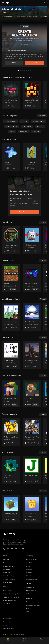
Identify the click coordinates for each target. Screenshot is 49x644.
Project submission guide (11, 594)
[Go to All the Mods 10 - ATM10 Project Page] (11, 432)
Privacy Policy (7, 622)
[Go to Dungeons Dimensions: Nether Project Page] (32, 95)
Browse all (42, 116)
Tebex (27, 609)
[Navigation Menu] (3, 3)
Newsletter (29, 569)
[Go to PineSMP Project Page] (11, 278)
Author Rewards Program (11, 597)
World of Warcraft (9, 566)
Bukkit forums (30, 576)
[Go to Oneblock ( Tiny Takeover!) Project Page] (11, 509)
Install (35, 63)
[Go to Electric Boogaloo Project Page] (32, 157)
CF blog (28, 566)
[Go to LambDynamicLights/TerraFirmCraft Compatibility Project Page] (11, 317)
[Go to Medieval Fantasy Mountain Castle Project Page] (32, 355)
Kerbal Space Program (10, 576)
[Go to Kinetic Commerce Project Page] (11, 240)
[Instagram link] (4, 549)
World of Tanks (8, 583)
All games (6, 560)
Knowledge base (31, 587)
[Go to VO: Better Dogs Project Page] (32, 240)
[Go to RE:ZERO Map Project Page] (11, 355)
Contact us (29, 594)
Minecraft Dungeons (9, 579)
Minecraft (6, 563)
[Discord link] (16, 549)
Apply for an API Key (9, 600)
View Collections (24, 212)
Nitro (27, 612)
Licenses (6, 625)
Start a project (8, 591)
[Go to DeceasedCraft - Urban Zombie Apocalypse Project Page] (32, 432)
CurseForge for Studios (33, 605)
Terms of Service (8, 619)
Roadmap (29, 573)
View (14, 63)
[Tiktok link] (8, 549)
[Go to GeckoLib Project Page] (11, 470)
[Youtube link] (12, 549)
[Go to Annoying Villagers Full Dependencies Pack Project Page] (32, 278)
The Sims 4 (7, 569)
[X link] (19, 549)
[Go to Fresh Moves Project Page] (32, 393)
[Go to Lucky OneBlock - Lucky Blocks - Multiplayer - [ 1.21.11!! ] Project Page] (32, 509)
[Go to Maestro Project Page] (11, 157)
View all (43, 222)
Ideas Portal (29, 563)
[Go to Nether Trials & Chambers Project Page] (11, 95)
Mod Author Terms (8, 629)
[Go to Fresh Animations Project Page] (11, 393)
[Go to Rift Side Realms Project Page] (32, 317)
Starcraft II (6, 573)
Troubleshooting (31, 591)
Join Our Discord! (31, 560)
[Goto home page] (7, 3)
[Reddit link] (23, 549)
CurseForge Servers (32, 579)
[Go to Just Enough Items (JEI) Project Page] (32, 470)
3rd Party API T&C (9, 604)
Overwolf (29, 602)
